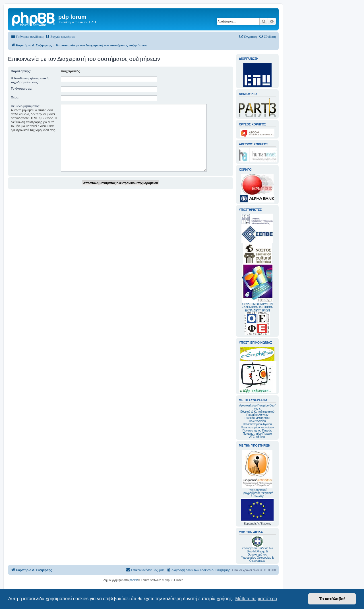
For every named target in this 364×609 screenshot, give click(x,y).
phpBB (134, 580)
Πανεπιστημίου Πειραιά (257, 434)
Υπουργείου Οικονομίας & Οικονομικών (258, 559)
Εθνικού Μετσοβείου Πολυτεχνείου (257, 420)
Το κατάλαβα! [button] (332, 599)
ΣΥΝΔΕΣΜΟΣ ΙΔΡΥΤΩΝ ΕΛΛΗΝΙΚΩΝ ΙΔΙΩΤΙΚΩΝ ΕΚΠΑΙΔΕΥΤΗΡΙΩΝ (257, 307)
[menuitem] (60, 37)
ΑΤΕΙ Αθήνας (257, 437)
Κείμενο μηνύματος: (26, 106)
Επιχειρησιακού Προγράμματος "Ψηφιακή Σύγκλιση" (257, 474)
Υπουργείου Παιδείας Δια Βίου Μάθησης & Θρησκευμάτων (258, 551)
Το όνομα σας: (21, 88)
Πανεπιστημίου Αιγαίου (257, 424)
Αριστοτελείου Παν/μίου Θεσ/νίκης (257, 407)
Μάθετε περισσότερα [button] (256, 599)
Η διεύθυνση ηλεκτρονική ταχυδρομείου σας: (30, 80)
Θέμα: (15, 97)
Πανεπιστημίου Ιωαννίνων (257, 427)
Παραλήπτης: (21, 71)
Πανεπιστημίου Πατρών (258, 431)
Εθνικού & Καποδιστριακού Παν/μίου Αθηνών (257, 413)
